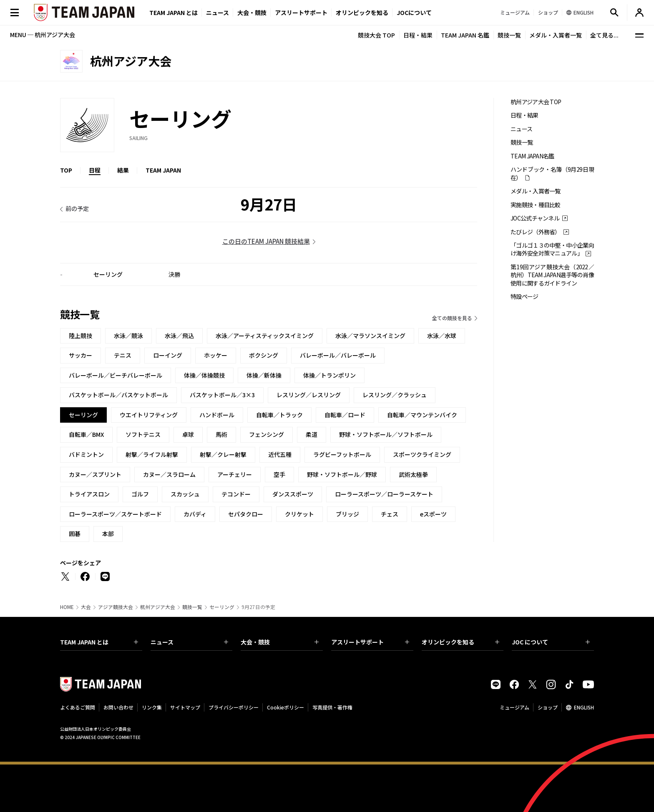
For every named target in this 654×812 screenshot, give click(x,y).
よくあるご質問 (78, 707)
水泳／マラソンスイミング (370, 336)
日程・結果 (418, 35)
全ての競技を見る (452, 318)
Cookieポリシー (285, 707)
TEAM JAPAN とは (99, 642)
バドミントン (86, 454)
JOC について (551, 642)
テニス (123, 355)
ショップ (548, 707)
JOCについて (414, 13)
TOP (66, 170)
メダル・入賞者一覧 (556, 35)
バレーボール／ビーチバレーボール (116, 375)
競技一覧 (509, 35)
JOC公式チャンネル (535, 218)
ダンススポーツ (293, 494)
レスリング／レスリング (309, 395)
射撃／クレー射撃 (223, 454)
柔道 (312, 434)
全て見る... (604, 35)
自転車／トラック (279, 415)
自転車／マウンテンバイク (422, 415)
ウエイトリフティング (149, 415)
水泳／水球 (442, 336)
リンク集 (152, 707)
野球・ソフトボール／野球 (342, 474)
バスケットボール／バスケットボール (118, 395)
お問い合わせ (118, 707)
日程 (95, 170)
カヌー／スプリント (95, 474)
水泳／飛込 (179, 336)
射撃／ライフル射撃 (152, 454)
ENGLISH (584, 707)
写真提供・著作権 (332, 707)
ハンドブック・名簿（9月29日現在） (552, 173)
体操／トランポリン (330, 375)
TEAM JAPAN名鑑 (532, 156)
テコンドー (236, 494)
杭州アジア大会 (158, 607)
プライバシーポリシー (234, 707)
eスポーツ (433, 514)
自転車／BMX (86, 434)
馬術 (221, 434)
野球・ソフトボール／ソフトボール (386, 434)
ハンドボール (217, 415)
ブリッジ (347, 514)
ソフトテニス (143, 434)
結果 (123, 170)
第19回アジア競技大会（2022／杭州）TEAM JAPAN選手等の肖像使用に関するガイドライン (552, 275)
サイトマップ (185, 707)
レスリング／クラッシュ (395, 395)
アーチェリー (235, 474)
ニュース (218, 13)
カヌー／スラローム (169, 474)
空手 (279, 474)
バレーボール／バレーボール (338, 355)
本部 (108, 534)
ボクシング (264, 355)
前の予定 (77, 208)
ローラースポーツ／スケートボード (115, 514)
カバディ (195, 514)
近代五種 (280, 454)
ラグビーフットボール (342, 454)
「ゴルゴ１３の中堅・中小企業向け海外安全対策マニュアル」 (552, 249)
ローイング (168, 355)
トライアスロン (89, 494)
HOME (67, 607)
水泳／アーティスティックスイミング (265, 336)
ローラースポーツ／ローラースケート (384, 494)
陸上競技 (80, 336)
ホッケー (216, 355)
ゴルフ (140, 494)
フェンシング (267, 434)
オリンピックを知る (362, 13)
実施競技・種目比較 (536, 205)
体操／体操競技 (204, 375)
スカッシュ (185, 494)
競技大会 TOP (376, 35)
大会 (86, 607)
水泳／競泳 (128, 336)
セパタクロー (246, 514)
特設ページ (524, 297)
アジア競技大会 (116, 607)
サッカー (80, 355)
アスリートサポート (301, 13)
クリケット (299, 514)
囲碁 (75, 534)
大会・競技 (280, 642)
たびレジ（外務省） (536, 232)
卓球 (188, 434)
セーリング (222, 607)
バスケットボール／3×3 (222, 395)
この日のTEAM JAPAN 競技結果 (266, 241)
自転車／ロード (345, 415)
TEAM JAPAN (163, 170)
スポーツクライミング (422, 454)
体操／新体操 (264, 375)
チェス (390, 514)
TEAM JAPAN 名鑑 (465, 35)
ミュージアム (514, 707)
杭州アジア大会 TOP (536, 102)
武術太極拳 (413, 474)
